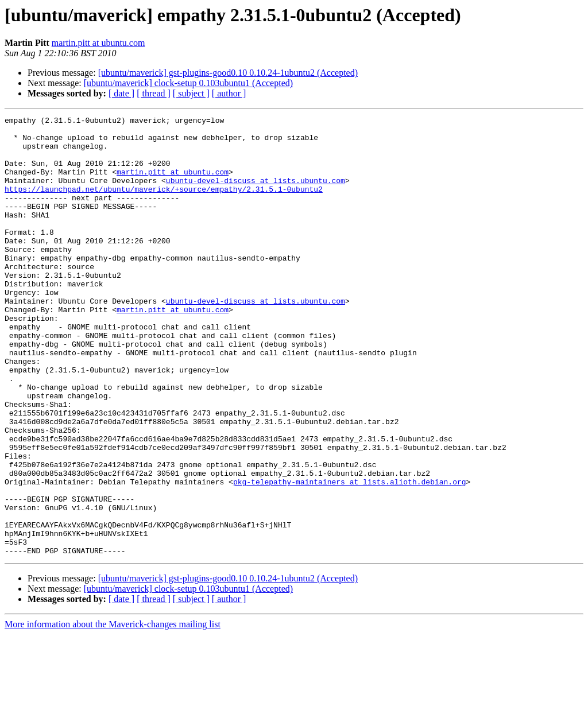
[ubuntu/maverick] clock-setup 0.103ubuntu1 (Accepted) (188, 83)
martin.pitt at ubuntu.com (98, 43)
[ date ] (121, 93)
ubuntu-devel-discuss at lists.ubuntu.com (256, 194)
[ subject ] (191, 93)
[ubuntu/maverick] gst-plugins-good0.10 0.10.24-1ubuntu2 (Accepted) (228, 73)
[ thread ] (154, 93)
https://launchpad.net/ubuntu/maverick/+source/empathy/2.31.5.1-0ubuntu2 (164, 204)
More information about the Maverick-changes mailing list (113, 712)
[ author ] (229, 93)
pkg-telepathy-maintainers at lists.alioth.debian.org (350, 556)
